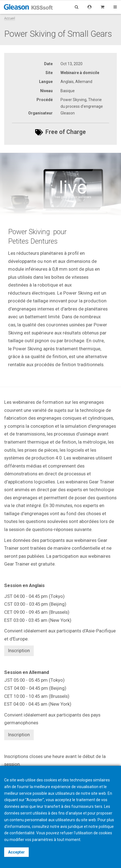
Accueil (10, 18)
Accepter (16, 852)
